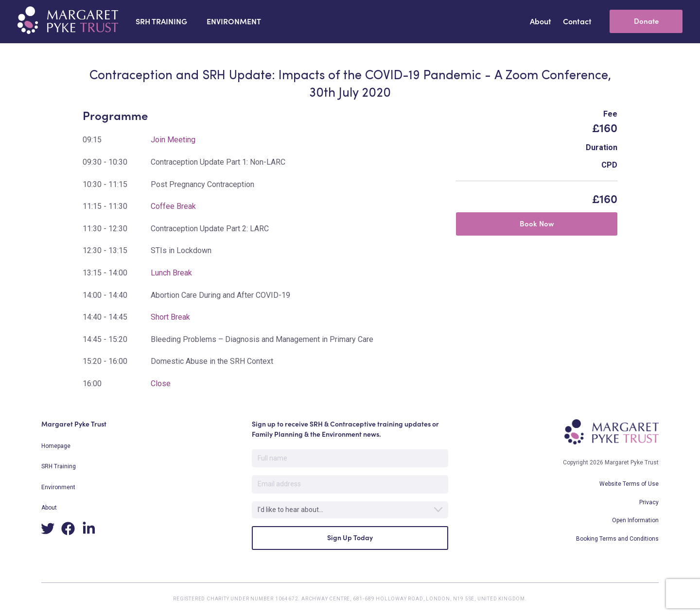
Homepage (56, 446)
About (49, 508)
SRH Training (59, 466)
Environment (58, 487)
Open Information (635, 520)
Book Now (537, 224)
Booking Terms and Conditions (617, 539)
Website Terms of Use (629, 484)
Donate (646, 21)
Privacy (649, 502)
